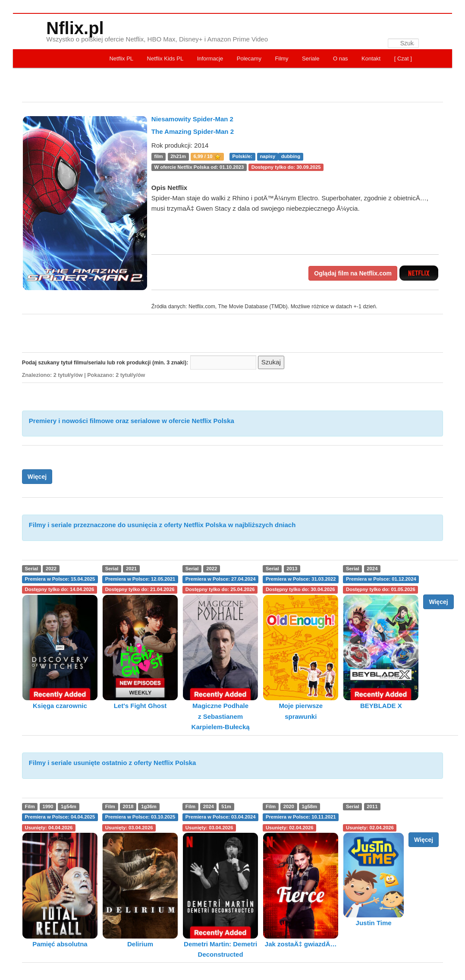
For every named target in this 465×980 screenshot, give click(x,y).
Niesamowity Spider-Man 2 (192, 119)
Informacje (210, 58)
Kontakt (371, 58)
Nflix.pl (75, 28)
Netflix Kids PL (165, 58)
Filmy (281, 58)
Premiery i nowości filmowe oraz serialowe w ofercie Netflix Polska (132, 421)
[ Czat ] (403, 58)
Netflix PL (121, 58)
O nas (341, 58)
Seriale (311, 58)
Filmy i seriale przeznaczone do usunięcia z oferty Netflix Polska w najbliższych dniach (162, 525)
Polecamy (249, 58)
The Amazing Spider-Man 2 (193, 131)
